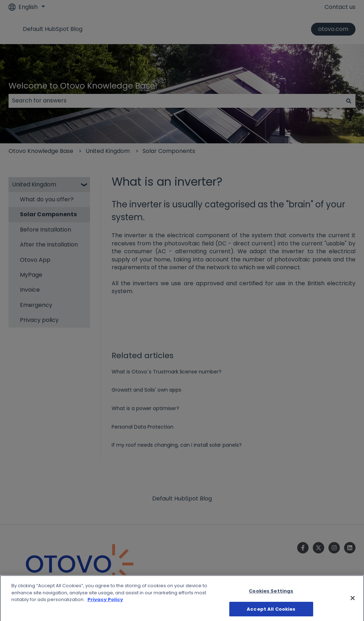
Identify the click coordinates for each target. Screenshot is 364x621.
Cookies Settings (271, 597)
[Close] (353, 604)
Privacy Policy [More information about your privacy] (105, 605)
